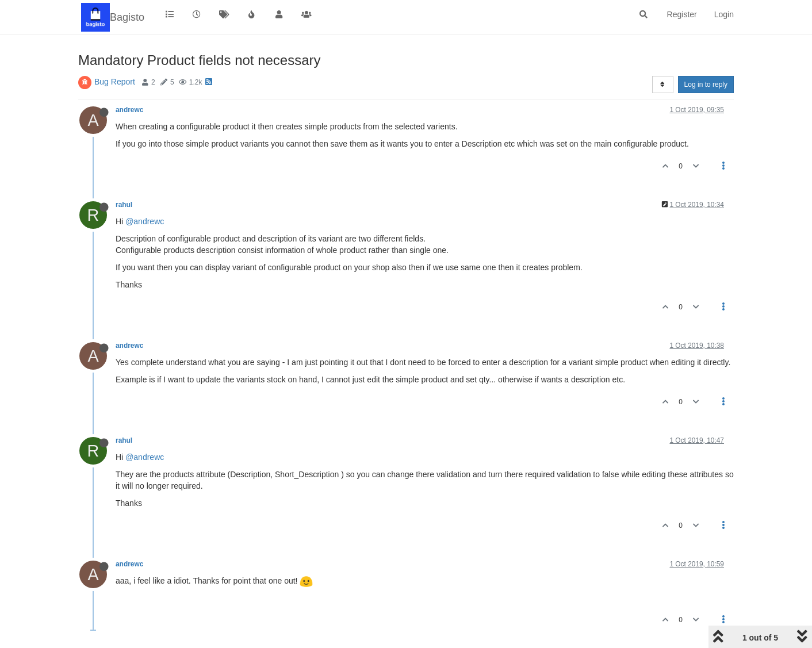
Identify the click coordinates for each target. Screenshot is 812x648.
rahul (124, 205)
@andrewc (145, 221)
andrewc (129, 110)
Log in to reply (706, 85)
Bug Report (115, 82)
